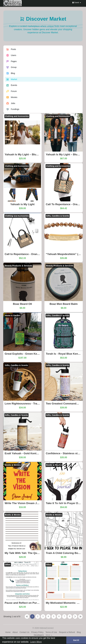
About (15, 632)
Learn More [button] (36, 642)
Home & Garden (13, 315)
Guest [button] (77, 2)
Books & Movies (13, 465)
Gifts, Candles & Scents (58, 216)
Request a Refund (67, 632)
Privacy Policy (37, 632)
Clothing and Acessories (17, 116)
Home (8, 632)
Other (8, 565)
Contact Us (24, 632)
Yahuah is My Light (22, 204)
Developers (39, 635)
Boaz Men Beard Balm (64, 304)
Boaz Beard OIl (22, 304)
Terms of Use (51, 632)
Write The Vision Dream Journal (25, 503)
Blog (79, 632)
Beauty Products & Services (18, 266)
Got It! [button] (76, 640)
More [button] (49, 635)
